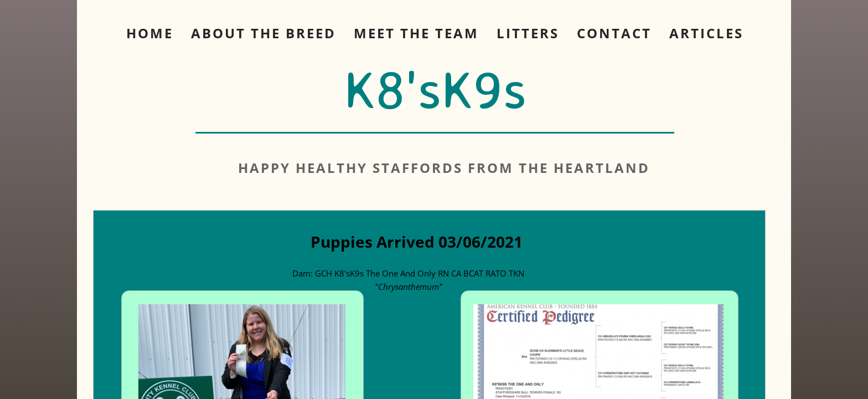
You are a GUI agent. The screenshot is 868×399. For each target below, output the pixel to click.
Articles (706, 33)
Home (150, 33)
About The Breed (263, 33)
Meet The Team (416, 33)
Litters (528, 33)
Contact (614, 33)
